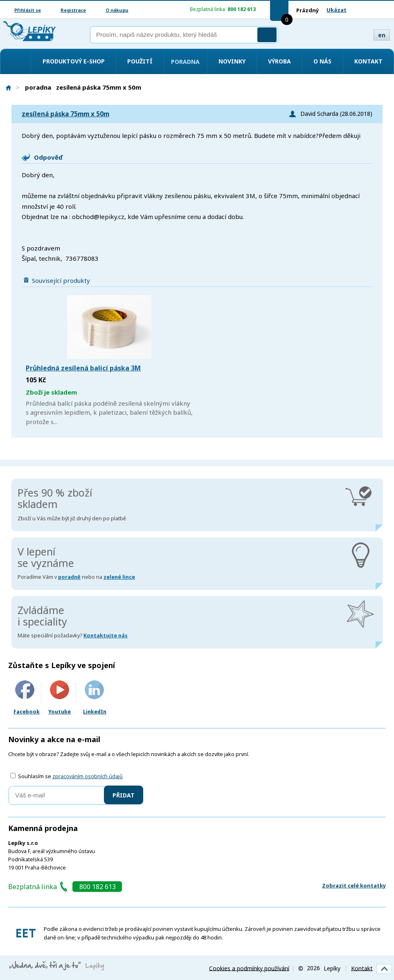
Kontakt (368, 61)
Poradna (185, 62)
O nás (322, 61)
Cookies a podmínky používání (249, 968)
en (382, 35)
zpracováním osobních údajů (88, 776)
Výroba (279, 61)
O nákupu (117, 10)
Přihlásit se (28, 10)
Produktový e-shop (74, 61)
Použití (140, 61)
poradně (69, 577)
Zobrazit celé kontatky (354, 885)
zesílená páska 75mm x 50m (65, 114)
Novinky (232, 61)
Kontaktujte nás (106, 636)
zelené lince (119, 577)
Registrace (73, 10)
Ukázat (337, 10)
